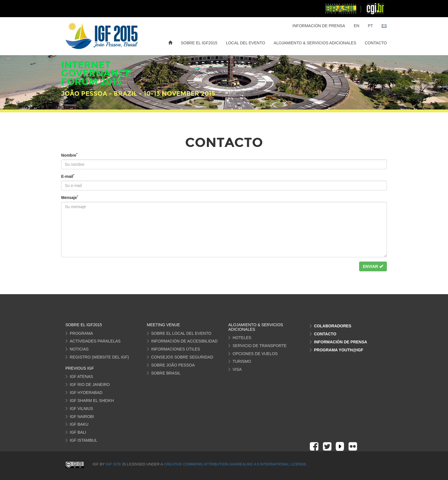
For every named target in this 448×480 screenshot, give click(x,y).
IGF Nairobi (82, 417)
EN (356, 26)
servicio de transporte (260, 346)
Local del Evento (246, 43)
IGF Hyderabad (86, 393)
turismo (242, 361)
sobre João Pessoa (173, 365)
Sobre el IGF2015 (199, 43)
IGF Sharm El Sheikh (92, 401)
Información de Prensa (319, 26)
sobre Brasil (166, 373)
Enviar (373, 266)
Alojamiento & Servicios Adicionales (315, 43)
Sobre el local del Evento (181, 333)
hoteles (242, 338)
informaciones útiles (176, 349)
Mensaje (70, 197)
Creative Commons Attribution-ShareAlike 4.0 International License (235, 464)
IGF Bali (78, 432)
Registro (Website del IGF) (99, 357)
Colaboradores (333, 326)
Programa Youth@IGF (339, 350)
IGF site (114, 464)
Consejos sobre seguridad (182, 357)
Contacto (376, 43)
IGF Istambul (83, 440)
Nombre (69, 155)
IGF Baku (79, 424)
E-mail (68, 176)
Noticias (79, 349)
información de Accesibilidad (184, 341)
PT (370, 26)
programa (81, 333)
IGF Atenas (81, 377)
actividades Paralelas (95, 341)
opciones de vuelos (255, 354)
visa (237, 369)
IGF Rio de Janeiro (90, 385)
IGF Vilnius (81, 409)
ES (384, 26)
